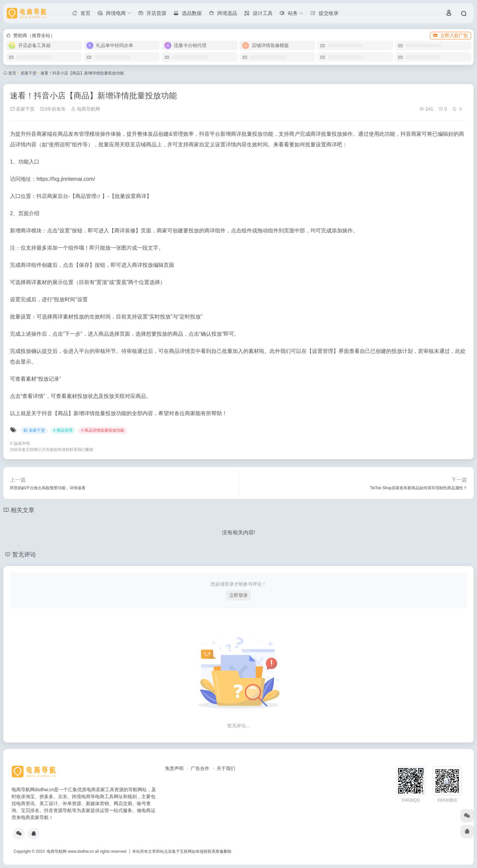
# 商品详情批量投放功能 (103, 430)
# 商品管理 (63, 430)
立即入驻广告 (450, 35)
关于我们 (226, 768)
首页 (12, 73)
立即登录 (238, 595)
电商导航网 (85, 109)
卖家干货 (28, 73)
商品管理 (86, 196)
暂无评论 (24, 555)
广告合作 (200, 768)
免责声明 (174, 768)
